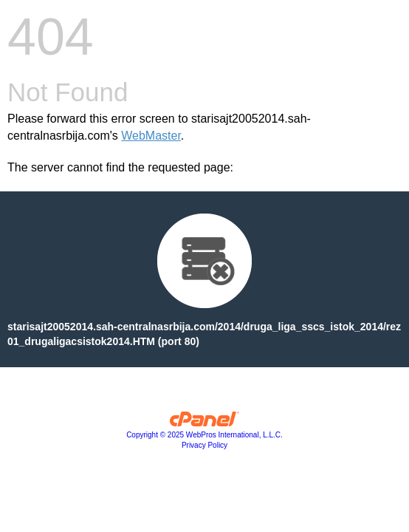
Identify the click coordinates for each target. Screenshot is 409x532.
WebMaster (151, 136)
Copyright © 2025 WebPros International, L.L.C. (205, 435)
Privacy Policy (205, 445)
